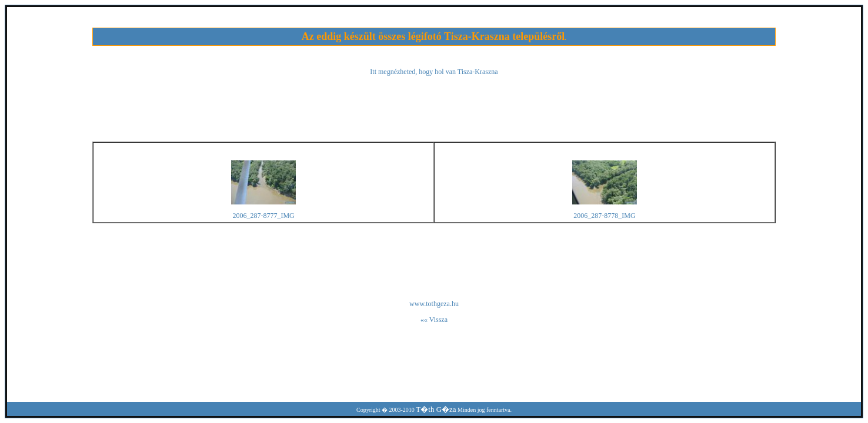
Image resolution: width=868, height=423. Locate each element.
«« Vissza (434, 320)
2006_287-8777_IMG (263, 216)
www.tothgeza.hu (434, 304)
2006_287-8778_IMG (604, 216)
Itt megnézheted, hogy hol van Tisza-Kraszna (434, 72)
